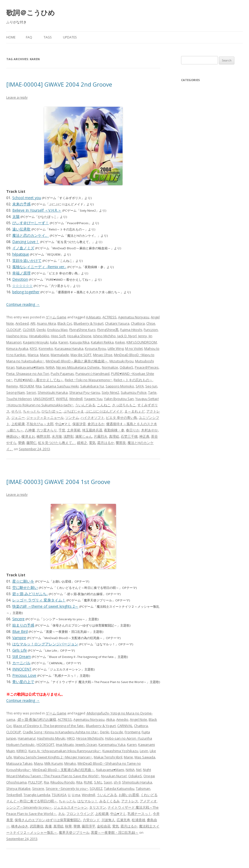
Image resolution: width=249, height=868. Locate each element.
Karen (63, 342)
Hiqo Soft (58, 336)
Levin (144, 751)
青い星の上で (23, 682)
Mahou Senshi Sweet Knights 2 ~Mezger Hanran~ (53, 757)
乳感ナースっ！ (139, 814)
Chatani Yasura (117, 323)
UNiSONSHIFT (44, 399)
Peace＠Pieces (147, 367)
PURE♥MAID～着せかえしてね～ (39, 380)
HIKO (71, 738)
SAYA (140, 386)
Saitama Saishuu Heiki (61, 386)
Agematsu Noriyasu (134, 317)
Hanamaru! (27, 738)
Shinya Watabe (18, 788)
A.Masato (93, 317)
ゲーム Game (56, 317)
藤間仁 (31, 443)
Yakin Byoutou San (119, 399)
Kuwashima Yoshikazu (120, 751)
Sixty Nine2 (110, 392)
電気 (92, 443)
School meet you (27, 198)
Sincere (18, 619)
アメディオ (148, 801)
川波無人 (108, 820)
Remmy (12, 386)
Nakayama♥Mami (30, 367)
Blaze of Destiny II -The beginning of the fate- (49, 726)
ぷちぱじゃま (74, 411)
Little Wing (116, 348)
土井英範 (74, 430)
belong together (26, 292)
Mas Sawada (145, 757)
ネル (61, 814)
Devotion (20, 279)
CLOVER (29, 330)
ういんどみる (85, 405)
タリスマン (98, 807)
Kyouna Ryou (95, 348)
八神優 (30, 430)
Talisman (143, 788)
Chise (151, 323)
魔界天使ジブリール (74, 832)
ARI (33, 323)
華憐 (21, 443)
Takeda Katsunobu (119, 788)
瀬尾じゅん (84, 436)
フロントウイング (80, 814)
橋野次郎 (43, 436)
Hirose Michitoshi (90, 738)
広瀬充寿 (123, 820)
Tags (48, 37)
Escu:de (117, 732)
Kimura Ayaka (17, 348)
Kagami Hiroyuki (36, 342)
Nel (139, 770)
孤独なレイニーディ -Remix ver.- (39, 267)
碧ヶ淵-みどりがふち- (30, 594)
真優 (48, 826)
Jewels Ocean (86, 745)
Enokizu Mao (57, 330)
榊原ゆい (13, 436)
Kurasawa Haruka (69, 348)
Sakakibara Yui (92, 386)
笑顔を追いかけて (27, 260)
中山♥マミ (63, 424)
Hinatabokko (39, 336)
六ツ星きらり (47, 430)
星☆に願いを (23, 581)
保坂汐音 (79, 424)
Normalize (110, 367)
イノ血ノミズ (23, 248)
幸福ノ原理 (21, 273)
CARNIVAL (125, 726)
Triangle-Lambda (37, 795)
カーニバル (21, 663)
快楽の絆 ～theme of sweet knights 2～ (45, 606)
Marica (33, 355)
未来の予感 (21, 204)
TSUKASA (59, 795)
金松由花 (104, 826)
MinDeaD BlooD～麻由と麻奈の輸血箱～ (77, 361)
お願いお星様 (129, 795)
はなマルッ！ (88, 801)
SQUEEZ (96, 788)
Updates (70, 37)
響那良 (121, 443)
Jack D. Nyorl (127, 336)
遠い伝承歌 (21, 229)
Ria (46, 782)
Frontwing (132, 732)
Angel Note (138, 719)
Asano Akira (46, 323)
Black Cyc (65, 323)
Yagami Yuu (93, 399)
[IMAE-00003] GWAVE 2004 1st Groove (58, 482)
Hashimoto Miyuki (51, 738)
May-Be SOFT (81, 355)
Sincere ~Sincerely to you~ (67, 788)
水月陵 (57, 436)
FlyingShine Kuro (82, 330)
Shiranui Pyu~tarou (85, 392)
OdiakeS (126, 367)
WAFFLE (62, 399)
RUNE (88, 782)
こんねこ (104, 405)
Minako (70, 763)
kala (54, 342)
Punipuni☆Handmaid (92, 374)
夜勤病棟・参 (114, 430)
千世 (62, 430)
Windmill (76, 399)
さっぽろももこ (124, 405)
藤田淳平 (89, 826)
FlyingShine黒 (108, 330)
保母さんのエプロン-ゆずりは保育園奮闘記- (48, 820)
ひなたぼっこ (52, 411)
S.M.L (98, 782)
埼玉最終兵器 (92, 430)
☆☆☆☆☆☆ (22, 286)
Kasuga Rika (80, 342)
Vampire (19, 638)
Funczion (151, 330)
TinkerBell (14, 795)
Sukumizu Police (134, 392)
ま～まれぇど (135, 411)
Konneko (46, 348)
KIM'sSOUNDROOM (142, 342)
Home (11, 37)
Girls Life (20, 650)
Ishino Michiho (104, 336)
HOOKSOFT (45, 745)
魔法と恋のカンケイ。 (31, 235)
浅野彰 (69, 436)
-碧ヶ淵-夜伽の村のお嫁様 (36, 719)
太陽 (16, 216)
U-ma (76, 795)
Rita (39, 386)
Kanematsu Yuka (112, 745)
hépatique (21, 254)
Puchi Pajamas (62, 374)
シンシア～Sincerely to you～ (29, 807)
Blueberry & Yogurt (89, 323)
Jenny (143, 336)
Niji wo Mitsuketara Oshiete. (78, 367)
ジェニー (18, 418)
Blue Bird (20, 631)
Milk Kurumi (54, 763)
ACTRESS (109, 317)
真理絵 (114, 436)
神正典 (144, 436)
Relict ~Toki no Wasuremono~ (88, 380)
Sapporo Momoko (120, 386)
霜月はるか (106, 443)
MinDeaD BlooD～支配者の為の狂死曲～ (63, 770)
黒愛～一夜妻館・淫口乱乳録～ (115, 832)
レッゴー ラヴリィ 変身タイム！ (39, 600)
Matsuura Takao (19, 763)
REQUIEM (27, 386)
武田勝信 (37, 826)
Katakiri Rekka (102, 342)
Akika (110, 719)
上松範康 (18, 424)
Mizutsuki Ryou (121, 361)
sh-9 (117, 782)
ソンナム (72, 418)
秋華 (68, 826)
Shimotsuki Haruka (53, 392)
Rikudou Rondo (63, 782)
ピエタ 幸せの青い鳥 (121, 418)
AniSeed (22, 323)
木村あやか (150, 430)
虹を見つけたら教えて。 (57, 443)
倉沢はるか (96, 424)
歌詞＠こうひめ (31, 13)
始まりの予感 (23, 625)
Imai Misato (65, 745)
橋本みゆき (20, 826)
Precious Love (24, 675)
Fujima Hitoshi (131, 330)
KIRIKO (22, 751)
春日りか (133, 430)
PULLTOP (35, 782)
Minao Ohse (103, 355)
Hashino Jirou (17, 336)
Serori (31, 392)
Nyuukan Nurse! (114, 776)
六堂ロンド (91, 820)
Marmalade (60, 355)
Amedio (122, 719)
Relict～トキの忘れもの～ (133, 380)
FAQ (29, 37)
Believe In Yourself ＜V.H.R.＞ (37, 210)
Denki (41, 330)
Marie (45, 355)
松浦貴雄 (138, 820)
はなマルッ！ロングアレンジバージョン (45, 644)
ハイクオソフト (92, 418)
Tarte (152, 392)
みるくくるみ (109, 801)
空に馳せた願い (25, 587)
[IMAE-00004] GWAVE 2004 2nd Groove (59, 84)
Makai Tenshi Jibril (108, 757)
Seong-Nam (16, 392)
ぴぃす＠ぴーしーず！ (31, 223)
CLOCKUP (14, 330)
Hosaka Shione (79, 336)
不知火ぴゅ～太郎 (40, 424)
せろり (16, 411)
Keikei (120, 342)
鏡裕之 (82, 443)
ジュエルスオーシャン (71, 807)
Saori (108, 782)
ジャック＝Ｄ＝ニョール (45, 418)
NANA (50, 367)
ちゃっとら (31, 411)
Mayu (38, 763)
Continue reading (23, 304)
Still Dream (22, 656)
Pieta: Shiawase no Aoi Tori (28, 374)
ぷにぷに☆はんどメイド (104, 411)
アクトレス (130, 801)
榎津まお (28, 436)
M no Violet (134, 348)
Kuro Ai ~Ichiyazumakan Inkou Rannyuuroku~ (65, 751)
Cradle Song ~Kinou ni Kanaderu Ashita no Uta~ (61, 732)
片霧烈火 (101, 436)
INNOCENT (22, 669)
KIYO (33, 348)
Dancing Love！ (26, 242)
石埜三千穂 (129, 436)
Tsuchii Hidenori (19, 399)
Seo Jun (151, 386)
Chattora (138, 323)
